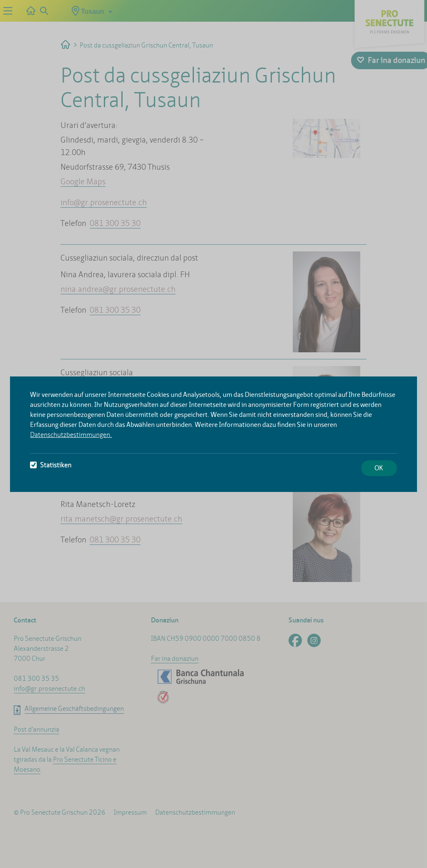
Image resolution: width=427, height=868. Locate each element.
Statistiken (51, 465)
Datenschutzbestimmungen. (71, 435)
